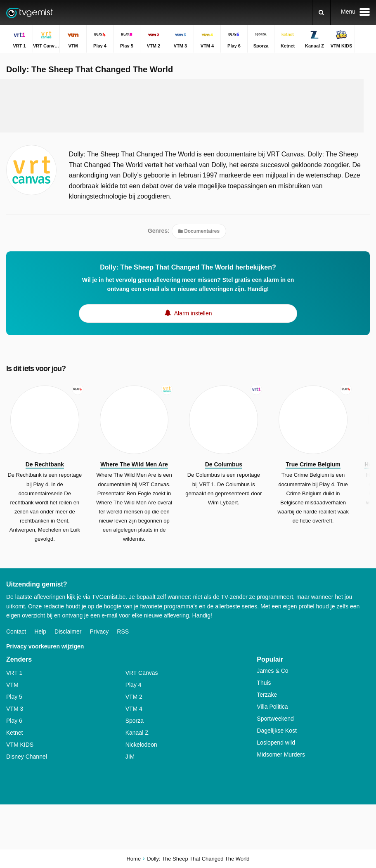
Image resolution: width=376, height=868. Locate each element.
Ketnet (14, 733)
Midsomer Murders (281, 754)
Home (134, 859)
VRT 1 (14, 673)
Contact (16, 631)
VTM (12, 685)
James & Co (272, 671)
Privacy (99, 631)
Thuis (264, 683)
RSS (123, 631)
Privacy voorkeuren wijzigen (45, 646)
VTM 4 (134, 709)
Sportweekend (275, 719)
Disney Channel (27, 757)
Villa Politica (272, 707)
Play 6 (14, 721)
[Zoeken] (321, 12)
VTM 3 (15, 709)
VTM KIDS (20, 745)
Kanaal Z (137, 733)
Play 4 (134, 685)
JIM (130, 757)
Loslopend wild (276, 743)
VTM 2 (134, 697)
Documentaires (199, 231)
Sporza (135, 721)
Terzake (267, 695)
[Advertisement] (182, 106)
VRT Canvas (142, 673)
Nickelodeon (141, 745)
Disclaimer (68, 631)
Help (40, 631)
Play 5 (14, 697)
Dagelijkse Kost (277, 731)
